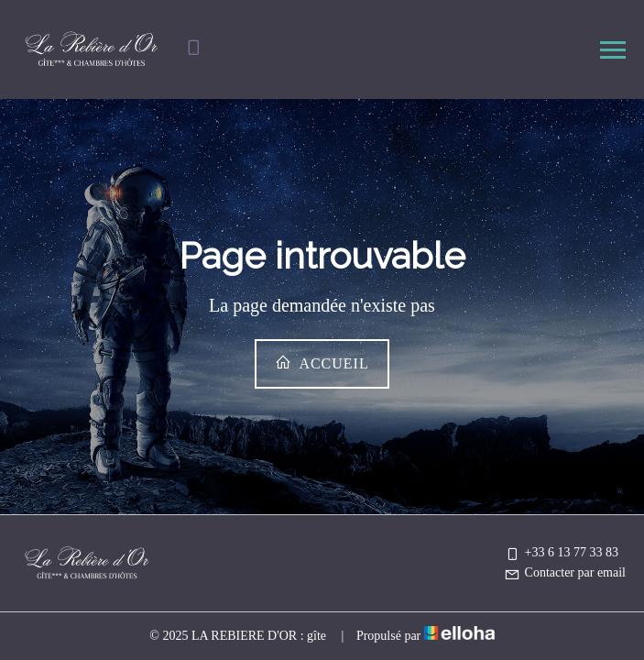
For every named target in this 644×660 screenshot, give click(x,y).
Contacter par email (565, 572)
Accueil (322, 363)
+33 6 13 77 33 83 (561, 552)
